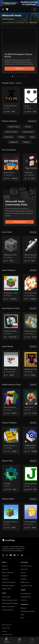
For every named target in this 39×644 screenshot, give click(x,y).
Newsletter (24, 576)
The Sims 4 (5, 576)
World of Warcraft (8, 573)
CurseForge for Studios (28, 611)
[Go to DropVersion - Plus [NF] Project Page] (11, 288)
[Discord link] (14, 555)
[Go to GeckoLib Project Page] (11, 478)
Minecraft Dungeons (8, 586)
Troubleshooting (26, 597)
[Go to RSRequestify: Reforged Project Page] (11, 250)
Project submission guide (10, 600)
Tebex (22, 615)
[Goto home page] (7, 9)
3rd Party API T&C (8, 610)
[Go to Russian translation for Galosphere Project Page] (11, 326)
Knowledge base (26, 594)
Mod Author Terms (7, 635)
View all (33, 232)
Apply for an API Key (8, 607)
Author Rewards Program (10, 603)
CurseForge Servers (27, 586)
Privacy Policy (6, 628)
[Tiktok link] (7, 555)
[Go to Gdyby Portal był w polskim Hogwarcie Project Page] (11, 364)
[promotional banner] (19, 3)
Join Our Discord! (26, 566)
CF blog (23, 573)
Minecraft (5, 569)
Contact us (24, 600)
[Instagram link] (3, 555)
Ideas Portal (24, 569)
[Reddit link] (22, 555)
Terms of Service (7, 625)
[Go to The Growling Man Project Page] (11, 101)
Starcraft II (5, 579)
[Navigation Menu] (3, 9)
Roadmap (24, 579)
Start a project (6, 597)
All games (5, 566)
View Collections (20, 222)
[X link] (18, 555)
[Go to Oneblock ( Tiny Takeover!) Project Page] (11, 517)
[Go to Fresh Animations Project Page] (11, 402)
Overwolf (24, 608)
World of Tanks (7, 589)
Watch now (19, 68)
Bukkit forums (25, 582)
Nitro (22, 618)
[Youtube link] (11, 555)
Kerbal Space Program (9, 582)
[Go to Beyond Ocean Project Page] (11, 167)
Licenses (4, 631)
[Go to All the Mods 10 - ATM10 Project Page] (11, 440)
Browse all (32, 121)
